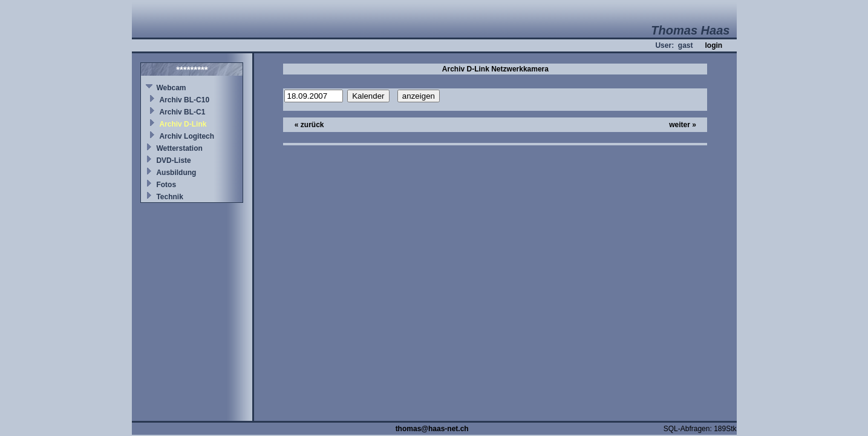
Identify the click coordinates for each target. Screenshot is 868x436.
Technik (169, 197)
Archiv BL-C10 (184, 100)
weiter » (683, 125)
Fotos (166, 185)
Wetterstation (179, 148)
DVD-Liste (173, 160)
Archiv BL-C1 (182, 112)
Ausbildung (176, 173)
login (713, 45)
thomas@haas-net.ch (432, 429)
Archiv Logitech (187, 136)
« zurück (309, 125)
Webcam (171, 88)
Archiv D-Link (183, 124)
